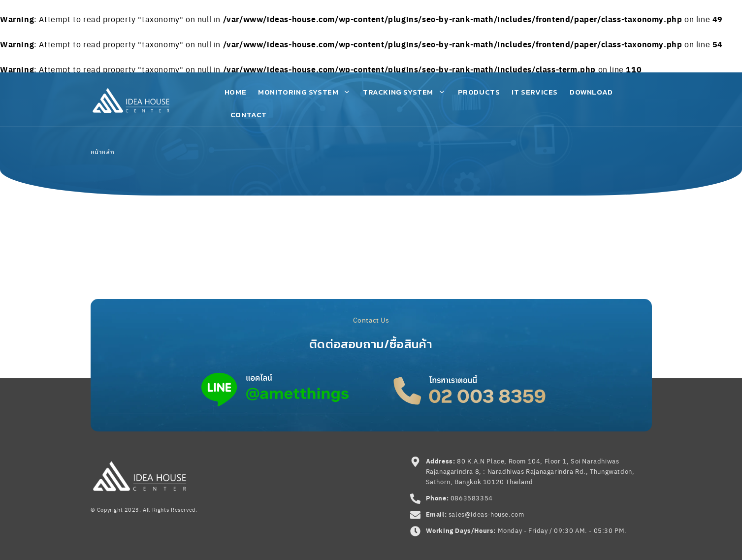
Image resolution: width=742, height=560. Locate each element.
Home (235, 92)
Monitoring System (305, 92)
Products (479, 92)
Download (591, 92)
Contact (249, 115)
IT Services (535, 92)
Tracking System (404, 92)
